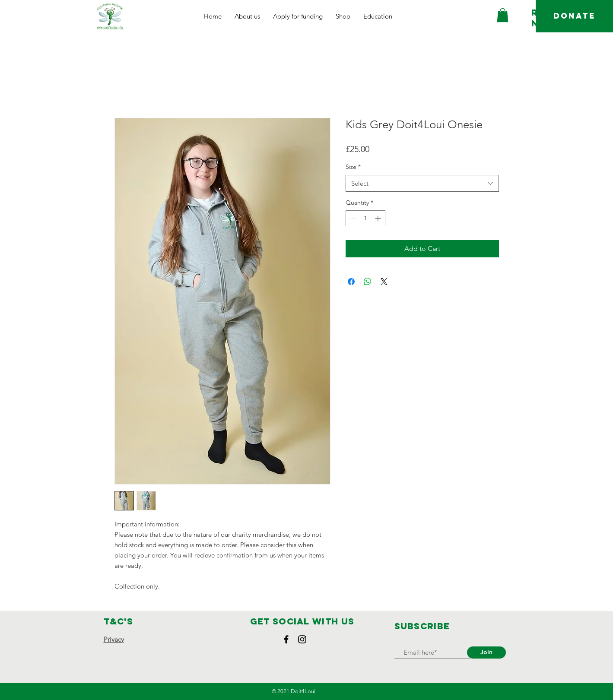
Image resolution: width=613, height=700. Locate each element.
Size (353, 167)
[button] (247, 16)
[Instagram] (302, 639)
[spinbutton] (365, 218)
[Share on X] (384, 282)
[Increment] (379, 218)
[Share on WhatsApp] (368, 282)
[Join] (486, 652)
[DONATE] (574, 16)
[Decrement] (352, 218)
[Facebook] (286, 639)
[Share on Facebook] (351, 282)
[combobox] (422, 183)
